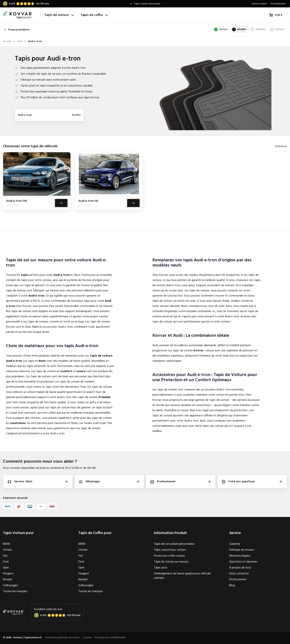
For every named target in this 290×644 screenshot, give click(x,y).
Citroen (7, 550)
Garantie (235, 544)
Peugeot (8, 574)
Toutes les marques (15, 591)
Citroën (83, 550)
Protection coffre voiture (169, 556)
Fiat (5, 556)
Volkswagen (11, 585)
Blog (232, 585)
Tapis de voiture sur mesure (171, 562)
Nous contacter (239, 574)
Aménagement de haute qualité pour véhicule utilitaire (182, 576)
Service (235, 533)
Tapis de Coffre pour (95, 533)
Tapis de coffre (95, 15)
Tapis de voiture (60, 15)
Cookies (87, 638)
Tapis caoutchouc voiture (170, 550)
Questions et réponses (243, 562)
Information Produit (170, 533)
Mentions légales (240, 556)
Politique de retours (242, 550)
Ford (6, 562)
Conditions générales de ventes (62, 638)
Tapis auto (161, 568)
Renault (8, 580)
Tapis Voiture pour (18, 533)
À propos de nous (240, 568)
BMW (6, 544)
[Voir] (61, 203)
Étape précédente (16, 30)
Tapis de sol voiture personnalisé (174, 544)
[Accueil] (22, 15)
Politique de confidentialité (110, 638)
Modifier (76, 115)
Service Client (259, 4)
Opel (6, 568)
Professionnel (278, 4)
